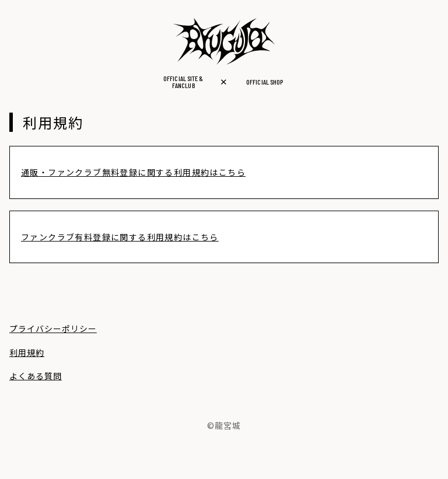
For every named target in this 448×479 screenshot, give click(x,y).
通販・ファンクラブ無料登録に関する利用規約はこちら (133, 172)
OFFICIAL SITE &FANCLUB (183, 82)
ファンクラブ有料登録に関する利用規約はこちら (120, 237)
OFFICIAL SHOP (265, 82)
